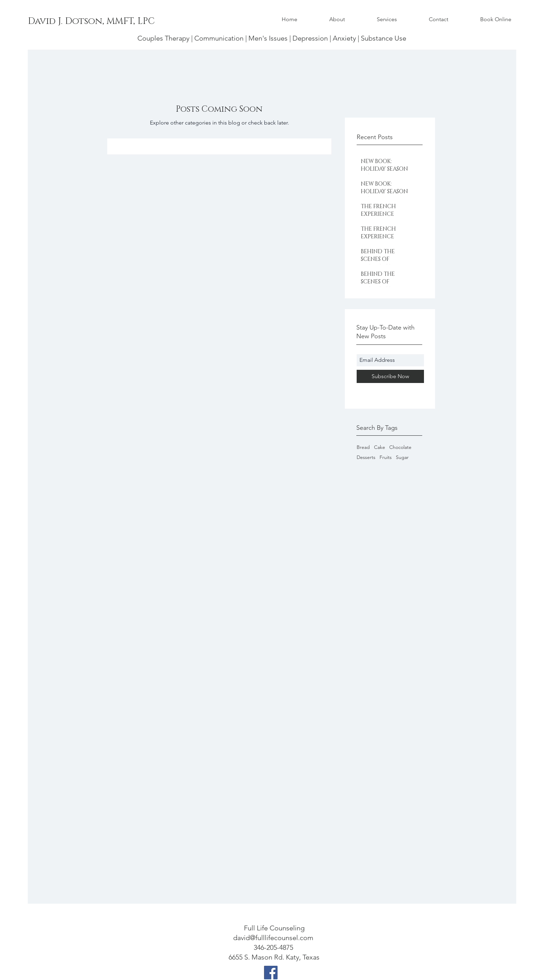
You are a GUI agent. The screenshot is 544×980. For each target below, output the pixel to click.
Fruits (386, 457)
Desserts (366, 457)
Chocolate (400, 447)
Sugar (402, 457)
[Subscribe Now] (390, 376)
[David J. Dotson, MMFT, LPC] (91, 22)
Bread (363, 447)
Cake (380, 447)
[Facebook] (271, 973)
